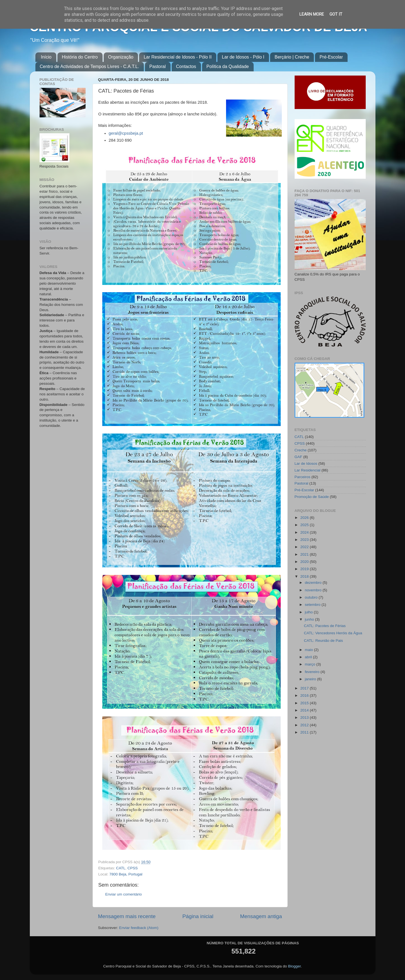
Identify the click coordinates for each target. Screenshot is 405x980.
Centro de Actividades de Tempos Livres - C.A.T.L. (89, 66)
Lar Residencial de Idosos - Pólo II (178, 57)
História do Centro (80, 57)
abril (309, 657)
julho (309, 612)
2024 (305, 532)
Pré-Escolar (331, 57)
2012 (305, 725)
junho (310, 619)
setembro (313, 605)
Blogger (294, 966)
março (311, 664)
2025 (305, 525)
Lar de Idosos (306, 464)
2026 (305, 518)
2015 (305, 703)
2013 (305, 718)
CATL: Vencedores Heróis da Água (333, 633)
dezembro (314, 583)
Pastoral (158, 66)
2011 (305, 732)
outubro (312, 597)
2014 (305, 710)
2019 (305, 569)
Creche (301, 450)
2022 (305, 547)
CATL (121, 868)
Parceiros (303, 477)
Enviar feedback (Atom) (139, 928)
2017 (305, 688)
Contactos (186, 66)
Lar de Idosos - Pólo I (243, 57)
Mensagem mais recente (127, 916)
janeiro (311, 679)
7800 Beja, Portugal (126, 874)
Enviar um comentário (124, 894)
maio (310, 650)
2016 (305, 695)
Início (46, 57)
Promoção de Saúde (312, 497)
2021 (305, 554)
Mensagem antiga (261, 916)
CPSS (133, 868)
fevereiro (313, 672)
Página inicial (198, 916)
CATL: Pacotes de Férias (325, 626)
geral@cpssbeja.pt (126, 133)
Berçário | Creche (292, 57)
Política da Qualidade (228, 66)
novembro (314, 590)
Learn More (312, 14)
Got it (336, 14)
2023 (305, 540)
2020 (305, 562)
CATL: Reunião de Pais (323, 641)
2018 (305, 576)
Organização (121, 57)
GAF (299, 457)
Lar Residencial (308, 470)
